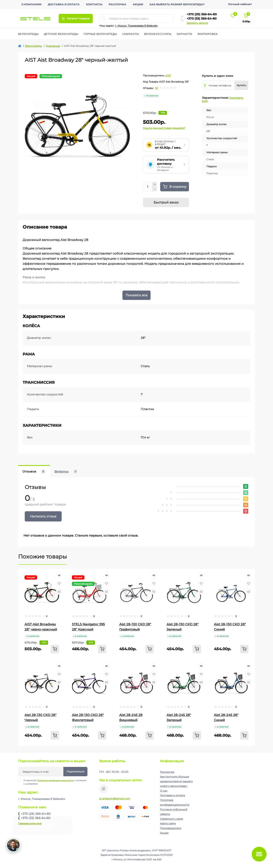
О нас (164, 791)
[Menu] (76, 19)
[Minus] (155, 189)
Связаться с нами (171, 819)
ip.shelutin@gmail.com (115, 799)
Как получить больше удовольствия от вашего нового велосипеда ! (176, 781)
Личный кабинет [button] (240, 4)
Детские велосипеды (61, 34)
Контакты (94, 4)
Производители (171, 828)
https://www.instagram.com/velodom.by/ (103, 789)
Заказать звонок (197, 23)
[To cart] (55, 649)
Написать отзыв (43, 516)
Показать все (136, 295)
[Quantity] (148, 187)
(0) (157, 88)
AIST (168, 75)
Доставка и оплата (64, 4)
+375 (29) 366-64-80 (202, 14)
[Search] (104, 19)
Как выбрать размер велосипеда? (177, 4)
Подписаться (75, 771)
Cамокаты (131, 34)
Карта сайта (168, 823)
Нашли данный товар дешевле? (164, 128)
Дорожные (53, 46)
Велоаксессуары (158, 34)
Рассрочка (117, 4)
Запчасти (184, 34)
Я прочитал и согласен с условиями (55, 782)
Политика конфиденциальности (55, 780)
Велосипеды (28, 34)
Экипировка (208, 34)
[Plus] (155, 184)
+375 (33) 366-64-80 (202, 19)
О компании (31, 4)
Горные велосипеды (100, 34)
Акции (138, 4)
